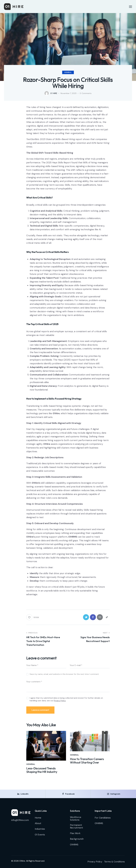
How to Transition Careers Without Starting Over (87, 761)
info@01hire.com (20, 820)
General (68, 72)
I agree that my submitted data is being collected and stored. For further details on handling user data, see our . (66, 699)
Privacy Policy (60, 701)
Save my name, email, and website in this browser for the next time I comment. (64, 674)
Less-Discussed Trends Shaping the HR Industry (42, 770)
